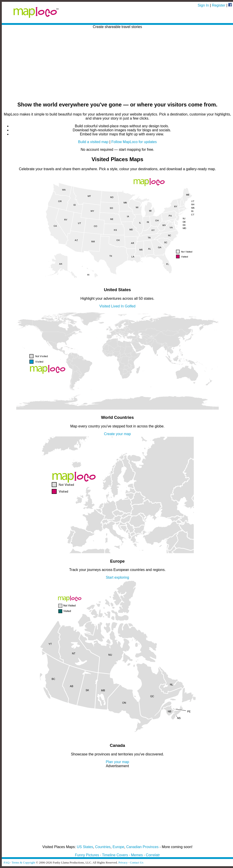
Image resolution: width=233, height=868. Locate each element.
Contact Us (137, 862)
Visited (105, 306)
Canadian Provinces (142, 847)
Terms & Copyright (23, 862)
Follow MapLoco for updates (134, 142)
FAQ (7, 862)
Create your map (117, 434)
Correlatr (153, 855)
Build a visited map (93, 142)
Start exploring (117, 577)
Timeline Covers (115, 855)
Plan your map (117, 762)
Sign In (203, 5)
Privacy (123, 862)
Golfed (130, 306)
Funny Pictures (87, 855)
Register (219, 5)
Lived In (117, 306)
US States (85, 847)
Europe (119, 847)
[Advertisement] (117, 65)
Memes (137, 855)
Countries (103, 847)
